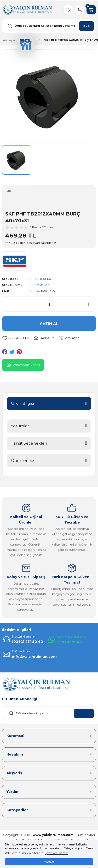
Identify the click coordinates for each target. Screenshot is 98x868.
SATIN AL (49, 324)
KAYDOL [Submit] (84, 713)
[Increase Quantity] (91, 304)
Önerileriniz (23, 460)
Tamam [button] (49, 862)
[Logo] (27, 10)
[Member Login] (80, 10)
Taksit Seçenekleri (29, 443)
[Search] (49, 26)
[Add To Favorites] (16, 338)
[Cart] (91, 10)
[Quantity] (49, 304)
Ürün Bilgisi (22, 403)
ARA (87, 26)
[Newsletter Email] (49, 713)
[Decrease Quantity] (7, 304)
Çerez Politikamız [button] (56, 853)
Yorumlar (20, 426)
